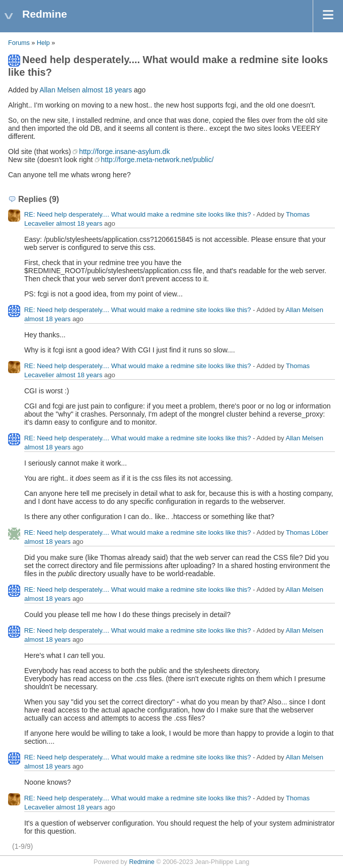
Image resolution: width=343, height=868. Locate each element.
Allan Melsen (60, 90)
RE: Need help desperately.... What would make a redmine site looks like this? (138, 214)
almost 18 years (107, 90)
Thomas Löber (307, 532)
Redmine (141, 862)
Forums (19, 43)
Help (43, 43)
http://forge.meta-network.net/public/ (157, 160)
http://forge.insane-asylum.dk (124, 151)
